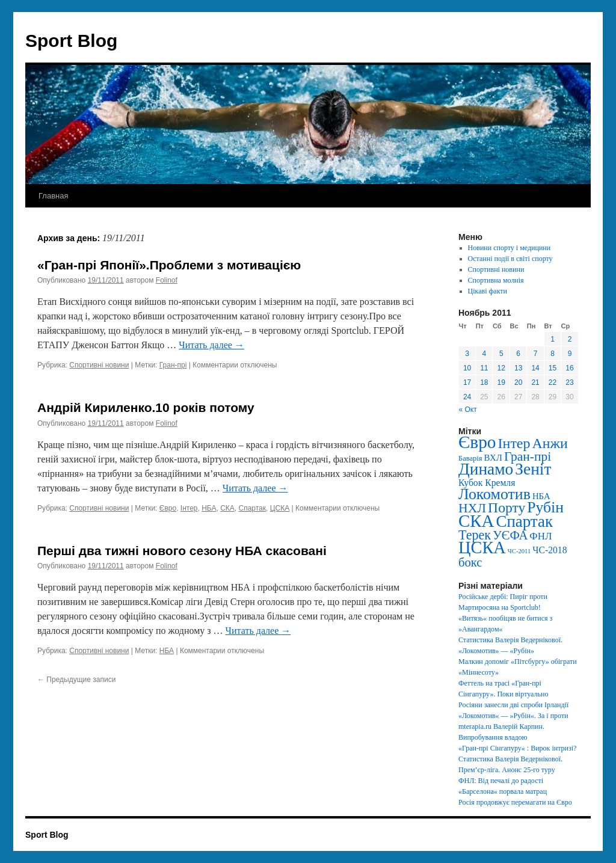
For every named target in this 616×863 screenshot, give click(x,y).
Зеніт (533, 469)
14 (535, 368)
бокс (470, 562)
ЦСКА (280, 508)
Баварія (470, 458)
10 (467, 368)
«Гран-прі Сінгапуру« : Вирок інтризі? (517, 748)
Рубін (545, 507)
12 (501, 368)
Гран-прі (173, 365)
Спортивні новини (99, 365)
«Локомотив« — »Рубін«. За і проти (513, 716)
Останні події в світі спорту (510, 259)
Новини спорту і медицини (510, 248)
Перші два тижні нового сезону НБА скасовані (182, 551)
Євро (168, 508)
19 (501, 382)
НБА (209, 508)
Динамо (486, 469)
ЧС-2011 (519, 551)
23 (569, 382)
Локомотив (494, 494)
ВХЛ (493, 458)
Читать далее (211, 345)
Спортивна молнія (496, 280)
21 (535, 382)
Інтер (189, 508)
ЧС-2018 (550, 550)
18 (484, 382)
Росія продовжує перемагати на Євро (515, 802)
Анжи (550, 443)
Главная (53, 196)
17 (467, 382)
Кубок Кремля (487, 483)
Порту (507, 508)
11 (484, 368)
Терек (475, 535)
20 (518, 382)
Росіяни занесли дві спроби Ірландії (513, 705)
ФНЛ (541, 536)
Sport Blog (71, 41)
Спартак (252, 508)
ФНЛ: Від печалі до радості (501, 781)
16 (569, 368)
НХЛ (472, 508)
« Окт (468, 410)
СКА (227, 508)
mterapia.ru (475, 726)
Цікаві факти (488, 291)
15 (553, 368)
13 (518, 368)
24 (467, 397)
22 (553, 382)
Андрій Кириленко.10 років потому (146, 407)
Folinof (167, 280)
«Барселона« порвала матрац (503, 791)
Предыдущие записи (76, 680)
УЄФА (510, 535)
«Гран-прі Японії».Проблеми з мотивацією (169, 265)
